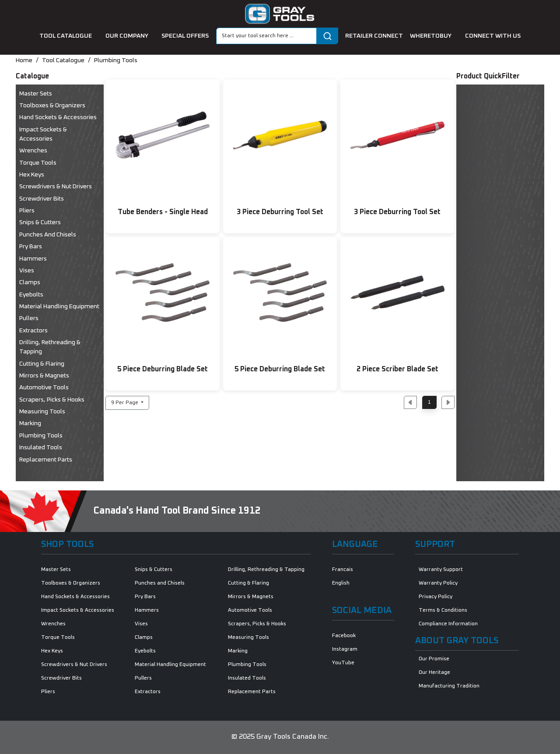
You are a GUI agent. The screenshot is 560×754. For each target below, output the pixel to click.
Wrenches (33, 151)
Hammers (33, 259)
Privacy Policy (436, 597)
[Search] (266, 36)
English (341, 583)
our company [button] (128, 36)
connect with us (493, 36)
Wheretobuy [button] (431, 36)
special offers (185, 36)
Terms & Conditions (443, 610)
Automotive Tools (44, 388)
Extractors (33, 331)
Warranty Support (441, 570)
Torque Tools (38, 163)
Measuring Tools (42, 412)
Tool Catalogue (63, 60)
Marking (30, 423)
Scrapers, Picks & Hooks (52, 400)
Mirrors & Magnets (44, 376)
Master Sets (36, 94)
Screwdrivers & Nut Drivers (56, 187)
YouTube (343, 663)
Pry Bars (31, 247)
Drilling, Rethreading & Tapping (50, 347)
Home (24, 60)
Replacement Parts (46, 460)
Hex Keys (32, 175)
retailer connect (374, 36)
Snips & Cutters (40, 222)
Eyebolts (31, 295)
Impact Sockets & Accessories (43, 134)
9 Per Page (125, 403)
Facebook (344, 636)
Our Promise (434, 659)
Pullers (29, 318)
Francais (343, 570)
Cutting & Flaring (42, 364)
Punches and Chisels (48, 235)
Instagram (345, 649)
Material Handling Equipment (59, 307)
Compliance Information (448, 624)
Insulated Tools (41, 447)
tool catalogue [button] (66, 36)
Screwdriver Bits (42, 199)
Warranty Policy (438, 583)
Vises (27, 271)
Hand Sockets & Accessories (58, 117)
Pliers (27, 211)
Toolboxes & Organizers (52, 106)
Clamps (30, 282)
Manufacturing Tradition (449, 686)
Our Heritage (434, 673)
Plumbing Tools (116, 60)
